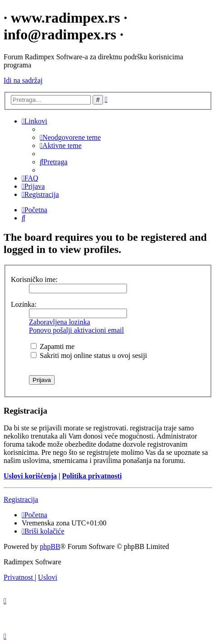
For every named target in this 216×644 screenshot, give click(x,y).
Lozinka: (24, 304)
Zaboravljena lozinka (60, 322)
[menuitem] (70, 137)
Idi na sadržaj (23, 80)
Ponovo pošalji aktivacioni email (76, 330)
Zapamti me (53, 346)
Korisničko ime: (34, 279)
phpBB (50, 546)
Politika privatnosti (92, 476)
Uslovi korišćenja (30, 476)
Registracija (21, 499)
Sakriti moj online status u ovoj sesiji (89, 355)
